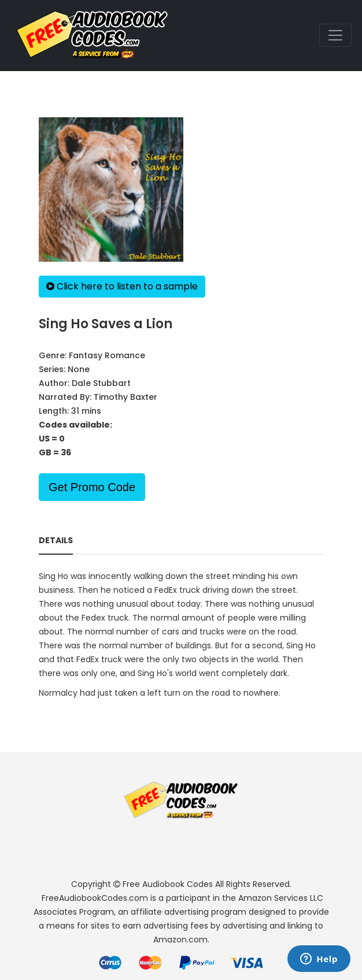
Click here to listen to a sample (122, 286)
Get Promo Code (92, 487)
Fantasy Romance (107, 355)
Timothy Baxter (125, 397)
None (79, 369)
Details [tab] (56, 540)
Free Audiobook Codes (168, 884)
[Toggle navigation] (335, 35)
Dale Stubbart (101, 383)
